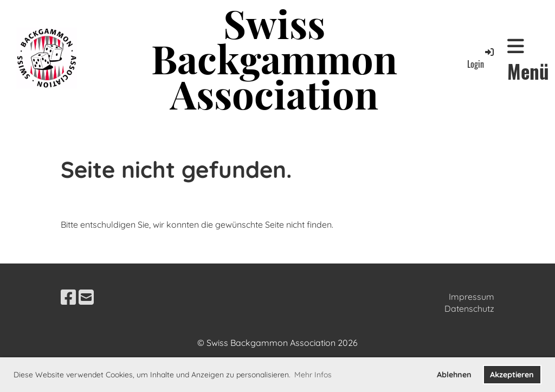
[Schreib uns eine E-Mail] (86, 297)
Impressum (472, 297)
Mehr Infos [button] (313, 375)
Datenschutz (469, 309)
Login (481, 58)
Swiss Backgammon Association (274, 58)
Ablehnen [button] (454, 375)
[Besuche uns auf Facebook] (68, 297)
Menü (528, 60)
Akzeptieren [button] (512, 375)
